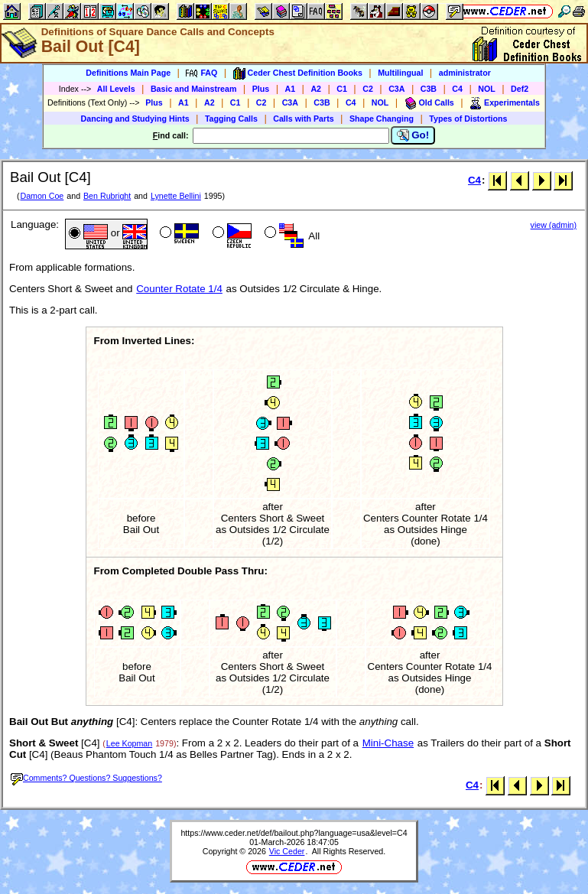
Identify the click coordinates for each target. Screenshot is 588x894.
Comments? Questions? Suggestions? (86, 778)
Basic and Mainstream (194, 89)
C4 (457, 89)
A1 (291, 89)
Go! (413, 135)
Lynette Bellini (176, 196)
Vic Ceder (287, 851)
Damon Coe (42, 196)
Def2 (520, 89)
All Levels (116, 89)
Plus (261, 89)
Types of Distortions (468, 119)
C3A (396, 89)
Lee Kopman (129, 743)
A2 (316, 89)
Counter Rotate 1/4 (179, 289)
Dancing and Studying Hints (135, 119)
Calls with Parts (303, 119)
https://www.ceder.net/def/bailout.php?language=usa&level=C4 (294, 833)
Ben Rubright (107, 196)
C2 (368, 89)
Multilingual (400, 73)
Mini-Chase (388, 743)
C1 (342, 89)
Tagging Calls (231, 119)
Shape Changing (382, 119)
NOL (487, 89)
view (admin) (554, 225)
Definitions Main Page (128, 73)
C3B (429, 89)
